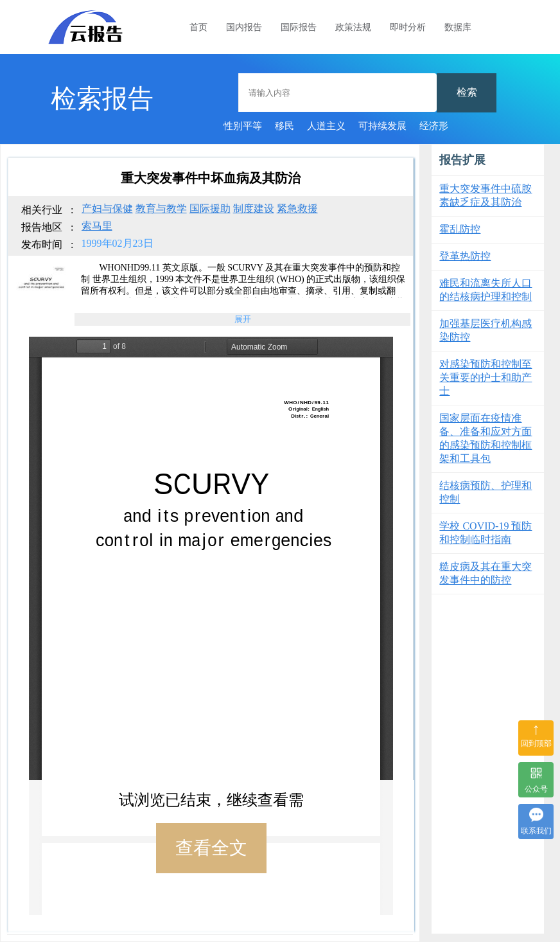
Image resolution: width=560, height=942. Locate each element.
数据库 (458, 27)
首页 (198, 27)
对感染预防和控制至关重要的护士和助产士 (486, 378)
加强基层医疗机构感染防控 (486, 330)
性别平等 (243, 126)
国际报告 (299, 27)
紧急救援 (297, 209)
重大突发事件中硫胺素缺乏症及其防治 (486, 195)
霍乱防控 (460, 229)
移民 (284, 126)
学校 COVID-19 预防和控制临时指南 (486, 533)
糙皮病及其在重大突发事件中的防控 (486, 573)
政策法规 (353, 27)
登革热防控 (465, 256)
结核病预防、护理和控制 (486, 492)
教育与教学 (161, 209)
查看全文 (211, 848)
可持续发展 (382, 126)
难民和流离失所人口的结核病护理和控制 (486, 290)
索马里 (97, 226)
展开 (243, 319)
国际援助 (210, 209)
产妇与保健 (107, 209)
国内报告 (244, 27)
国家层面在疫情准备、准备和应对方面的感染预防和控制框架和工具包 (486, 438)
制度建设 (254, 209)
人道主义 (326, 126)
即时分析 (408, 27)
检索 (467, 92)
